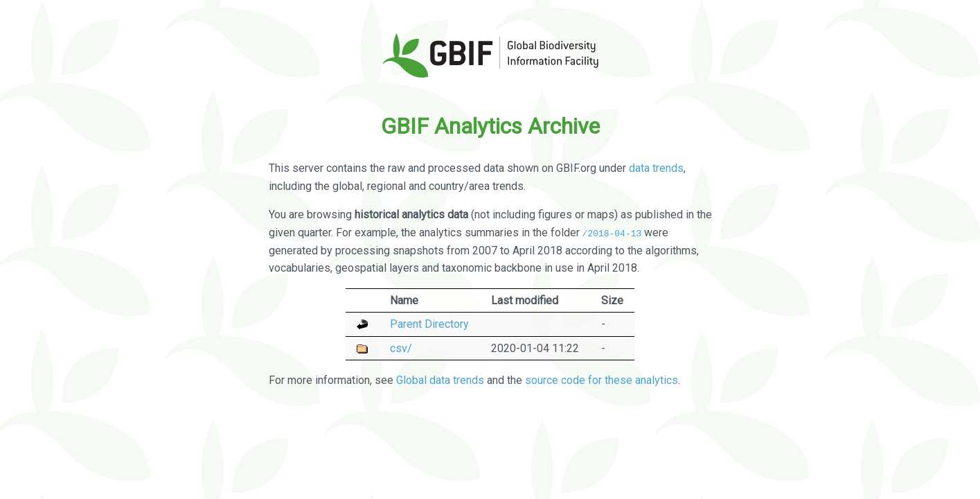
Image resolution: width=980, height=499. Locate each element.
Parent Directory (429, 324)
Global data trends (440, 379)
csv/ (401, 348)
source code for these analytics (602, 379)
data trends (656, 168)
